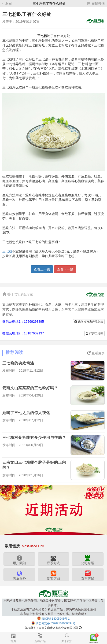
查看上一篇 (42, 269)
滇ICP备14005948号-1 (55, 619)
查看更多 (96, 353)
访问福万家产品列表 (89, 322)
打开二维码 (94, 333)
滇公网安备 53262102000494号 (56, 623)
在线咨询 (96, 4)
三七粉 (7, 251)
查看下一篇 (65, 269)
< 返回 (7, 4)
